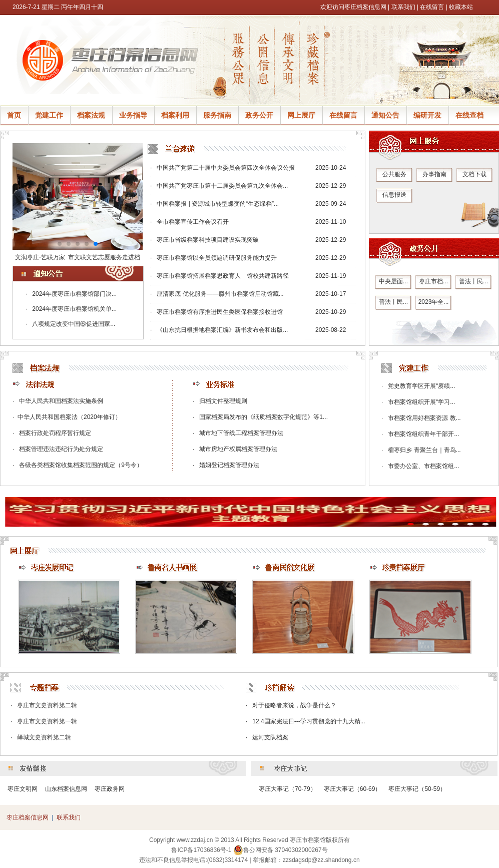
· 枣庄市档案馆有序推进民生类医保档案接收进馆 (216, 312)
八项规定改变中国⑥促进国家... (74, 324)
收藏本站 (461, 7)
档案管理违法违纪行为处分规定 (61, 449)
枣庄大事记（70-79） (288, 789)
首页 (14, 115)
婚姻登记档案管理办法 (229, 465)
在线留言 (432, 7)
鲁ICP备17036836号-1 (201, 850)
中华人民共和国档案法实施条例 (61, 401)
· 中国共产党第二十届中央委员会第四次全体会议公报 (222, 168)
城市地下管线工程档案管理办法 (241, 433)
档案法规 (91, 115)
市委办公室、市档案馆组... (423, 466)
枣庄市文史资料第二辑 (47, 705)
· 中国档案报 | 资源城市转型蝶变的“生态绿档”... (214, 204)
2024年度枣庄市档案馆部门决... (74, 294)
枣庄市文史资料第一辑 (47, 721)
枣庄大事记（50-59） (417, 789)
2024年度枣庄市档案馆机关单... (74, 309)
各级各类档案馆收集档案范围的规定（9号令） (81, 465)
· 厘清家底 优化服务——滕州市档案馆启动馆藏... (217, 294)
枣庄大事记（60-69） (353, 789)
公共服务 (394, 174)
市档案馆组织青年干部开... (423, 434)
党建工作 (49, 115)
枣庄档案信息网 (28, 817)
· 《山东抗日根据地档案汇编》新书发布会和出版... (219, 330)
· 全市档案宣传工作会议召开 (189, 222)
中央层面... (393, 281)
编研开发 (427, 115)
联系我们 (403, 7)
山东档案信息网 (66, 789)
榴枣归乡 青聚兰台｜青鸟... (424, 450)
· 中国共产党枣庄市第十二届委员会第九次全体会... (219, 186)
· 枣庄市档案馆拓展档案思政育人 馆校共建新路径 (219, 276)
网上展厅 (301, 115)
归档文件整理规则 (223, 401)
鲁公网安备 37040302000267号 (281, 850)
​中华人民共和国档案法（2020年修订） (69, 417)
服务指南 (217, 115)
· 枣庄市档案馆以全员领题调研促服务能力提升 (213, 258)
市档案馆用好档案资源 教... (424, 418)
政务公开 (259, 115)
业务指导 (133, 115)
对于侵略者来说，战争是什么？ (294, 705)
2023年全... (434, 302)
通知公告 (385, 115)
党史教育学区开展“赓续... (421, 386)
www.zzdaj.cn (195, 840)
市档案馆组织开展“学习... (421, 402)
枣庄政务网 (110, 789)
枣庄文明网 (23, 789)
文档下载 (474, 174)
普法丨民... (473, 281)
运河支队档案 (270, 737)
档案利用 (175, 115)
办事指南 (434, 174)
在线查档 (469, 115)
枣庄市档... (433, 281)
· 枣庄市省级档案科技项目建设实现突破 (204, 240)
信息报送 (394, 195)
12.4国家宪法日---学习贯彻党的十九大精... (309, 721)
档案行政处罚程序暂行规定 (55, 433)
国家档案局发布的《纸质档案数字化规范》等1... (264, 417)
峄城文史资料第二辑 (44, 737)
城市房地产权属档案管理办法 (238, 449)
